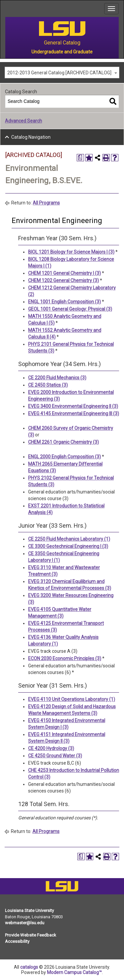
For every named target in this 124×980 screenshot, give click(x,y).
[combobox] (62, 73)
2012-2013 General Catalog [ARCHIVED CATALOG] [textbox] (59, 73)
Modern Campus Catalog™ (74, 972)
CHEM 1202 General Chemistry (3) (63, 280)
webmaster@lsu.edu (25, 923)
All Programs (46, 203)
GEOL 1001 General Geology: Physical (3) (70, 309)
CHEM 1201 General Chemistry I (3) (64, 273)
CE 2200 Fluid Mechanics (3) (57, 378)
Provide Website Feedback (31, 935)
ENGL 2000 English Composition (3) (64, 457)
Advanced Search (23, 121)
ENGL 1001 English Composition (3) (64, 302)
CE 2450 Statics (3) (48, 385)
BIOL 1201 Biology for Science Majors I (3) (71, 252)
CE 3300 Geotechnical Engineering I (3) (68, 546)
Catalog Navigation (31, 137)
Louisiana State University (29, 910)
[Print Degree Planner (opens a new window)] (80, 158)
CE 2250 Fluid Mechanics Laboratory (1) (69, 539)
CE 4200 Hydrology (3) (51, 748)
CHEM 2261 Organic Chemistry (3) (63, 442)
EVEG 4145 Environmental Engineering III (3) (74, 414)
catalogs (29, 967)
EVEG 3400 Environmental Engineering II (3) (73, 406)
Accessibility (17, 941)
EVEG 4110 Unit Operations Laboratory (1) (72, 699)
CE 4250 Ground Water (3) (55, 756)
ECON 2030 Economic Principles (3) (65, 658)
